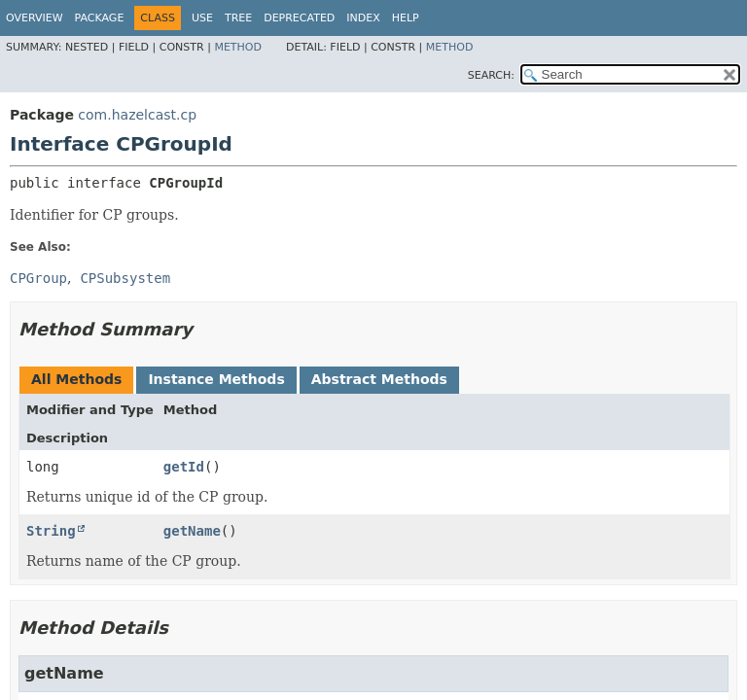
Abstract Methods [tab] (379, 379)
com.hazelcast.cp (137, 115)
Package (100, 18)
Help (406, 18)
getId (184, 467)
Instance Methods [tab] (216, 379)
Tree (238, 18)
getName (192, 531)
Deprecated (299, 18)
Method (238, 47)
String (51, 531)
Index (363, 18)
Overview (35, 18)
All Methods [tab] (76, 379)
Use (202, 18)
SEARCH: (491, 75)
